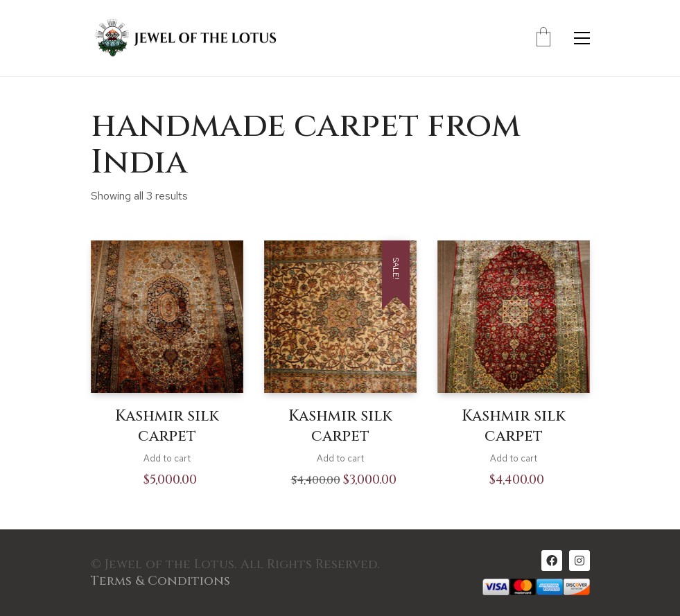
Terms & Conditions (160, 581)
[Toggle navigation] (582, 38)
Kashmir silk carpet (167, 426)
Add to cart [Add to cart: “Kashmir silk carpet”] (167, 458)
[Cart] (543, 38)
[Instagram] (579, 561)
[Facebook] (552, 561)
